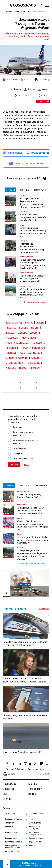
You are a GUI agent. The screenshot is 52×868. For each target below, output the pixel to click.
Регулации (23, 241)
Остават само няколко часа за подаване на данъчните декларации (25, 643)
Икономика (9, 784)
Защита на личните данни (37, 814)
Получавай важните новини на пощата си (26, 769)
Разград (11, 353)
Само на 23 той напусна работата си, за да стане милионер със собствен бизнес (33, 525)
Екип (31, 819)
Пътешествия (22, 505)
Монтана (22, 343)
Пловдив (38, 348)
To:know (22, 225)
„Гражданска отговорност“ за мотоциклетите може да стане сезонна (33, 248)
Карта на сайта (35, 823)
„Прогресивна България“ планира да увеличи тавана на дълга (32, 279)
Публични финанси (26, 257)
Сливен (10, 358)
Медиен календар (13, 851)
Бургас (29, 323)
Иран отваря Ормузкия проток (22, 752)
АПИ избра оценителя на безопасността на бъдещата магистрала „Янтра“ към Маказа (32, 203)
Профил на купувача (14, 842)
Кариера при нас (12, 838)
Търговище (33, 363)
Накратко (26, 11)
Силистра (34, 353)
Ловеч (9, 343)
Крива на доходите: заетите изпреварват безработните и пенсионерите (26, 591)
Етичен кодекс (11, 832)
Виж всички (44, 609)
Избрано (22, 196)
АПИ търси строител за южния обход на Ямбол (30, 496)
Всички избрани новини (35, 302)
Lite (5, 794)
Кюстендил (29, 338)
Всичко (17, 11)
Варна (40, 323)
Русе (22, 353)
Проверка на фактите (14, 819)
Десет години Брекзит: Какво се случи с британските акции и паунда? (33, 540)
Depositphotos (36, 865)
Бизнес (33, 784)
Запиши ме (44, 774)
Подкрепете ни (35, 842)
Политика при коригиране (34, 828)
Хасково (11, 368)
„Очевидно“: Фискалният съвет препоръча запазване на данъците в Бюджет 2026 (32, 264)
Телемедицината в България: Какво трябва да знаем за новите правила (33, 232)
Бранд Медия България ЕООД (35, 833)
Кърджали (12, 338)
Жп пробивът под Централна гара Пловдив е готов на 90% (33, 217)
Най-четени (24, 190)
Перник (12, 348)
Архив (26, 465)
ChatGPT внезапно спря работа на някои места (25, 717)
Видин (35, 328)
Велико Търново (18, 328)
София (36, 358)
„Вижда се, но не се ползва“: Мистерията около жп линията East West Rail (31, 511)
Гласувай (14, 464)
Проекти (33, 794)
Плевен (24, 348)
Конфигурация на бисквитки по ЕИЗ (13, 847)
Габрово (22, 333)
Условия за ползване (37, 838)
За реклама (10, 813)
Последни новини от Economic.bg (33, 564)
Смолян (23, 358)
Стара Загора (14, 363)
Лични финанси (24, 585)
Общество (9, 789)
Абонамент (10, 823)
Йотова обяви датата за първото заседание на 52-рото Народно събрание (25, 680)
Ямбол (35, 368)
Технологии (35, 789)
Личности (21, 518)
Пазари (20, 534)
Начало (9, 11)
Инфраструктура (25, 212)
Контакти (9, 826)
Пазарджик (38, 343)
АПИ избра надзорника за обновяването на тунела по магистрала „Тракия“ (32, 293)
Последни (11, 190)
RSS (44, 764)
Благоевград (14, 323)
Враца (10, 333)
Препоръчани (40, 190)
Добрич (35, 333)
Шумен (24, 368)
